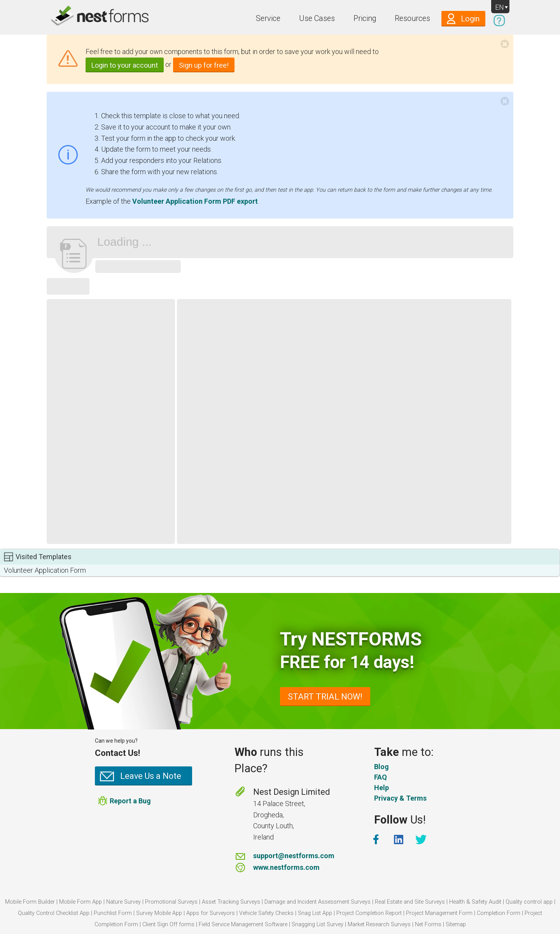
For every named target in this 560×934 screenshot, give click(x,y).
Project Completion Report (369, 913)
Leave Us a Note (151, 776)
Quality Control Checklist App (54, 913)
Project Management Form (439, 913)
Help (381, 788)
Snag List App (315, 913)
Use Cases (317, 18)
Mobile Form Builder (30, 902)
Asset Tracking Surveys (231, 902)
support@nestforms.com (294, 856)
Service (268, 18)
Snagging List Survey (318, 924)
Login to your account (125, 65)
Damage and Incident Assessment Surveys (318, 902)
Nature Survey (123, 902)
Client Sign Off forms (168, 924)
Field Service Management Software (243, 924)
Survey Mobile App (159, 913)
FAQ (381, 777)
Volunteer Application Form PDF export (195, 201)
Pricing (365, 18)
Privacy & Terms (400, 798)
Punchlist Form (113, 913)
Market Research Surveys (379, 924)
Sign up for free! (204, 65)
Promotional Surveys (171, 902)
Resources (412, 18)
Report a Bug (130, 801)
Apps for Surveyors (211, 913)
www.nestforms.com (286, 867)
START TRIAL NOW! (325, 697)
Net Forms (428, 924)
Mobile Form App (80, 902)
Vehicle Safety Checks (266, 913)
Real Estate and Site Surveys (410, 902)
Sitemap (456, 924)
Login (470, 19)
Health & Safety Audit (475, 902)
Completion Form (499, 913)
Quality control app (529, 902)
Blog (381, 767)
